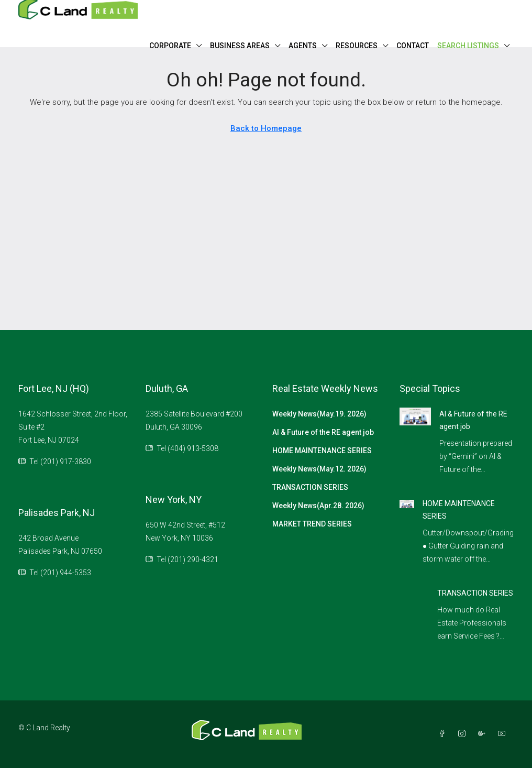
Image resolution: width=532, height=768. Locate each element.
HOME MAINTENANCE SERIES (322, 451)
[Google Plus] (484, 734)
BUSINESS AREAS (240, 46)
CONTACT (413, 46)
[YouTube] (504, 734)
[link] (415, 416)
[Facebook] (444, 734)
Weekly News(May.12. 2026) (319, 469)
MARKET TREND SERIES (312, 524)
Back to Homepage (266, 128)
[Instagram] (464, 734)
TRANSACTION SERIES (310, 487)
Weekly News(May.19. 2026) (319, 414)
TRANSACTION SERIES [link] (475, 593)
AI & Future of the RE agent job (323, 432)
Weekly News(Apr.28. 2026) (318, 506)
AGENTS (303, 46)
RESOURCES (357, 46)
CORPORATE (170, 46)
